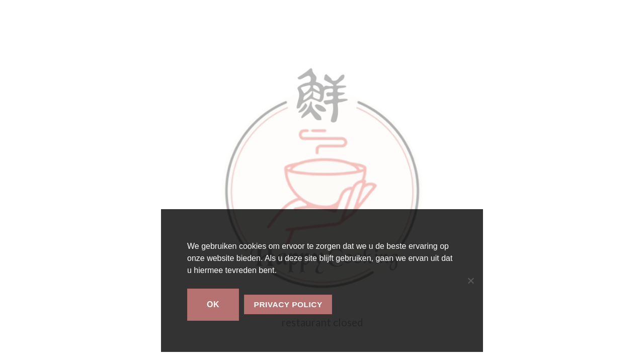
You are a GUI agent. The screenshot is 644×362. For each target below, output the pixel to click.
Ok (213, 304)
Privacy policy (288, 304)
